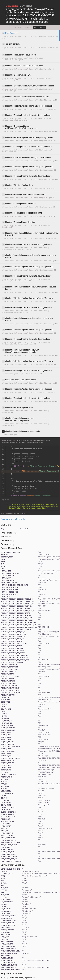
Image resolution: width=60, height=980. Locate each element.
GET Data (6, 525)
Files (3, 537)
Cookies (5, 540)
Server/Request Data (12, 548)
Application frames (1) (23, 27)
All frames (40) (40, 27)
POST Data (6, 533)
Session (5, 544)
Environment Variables (13, 865)
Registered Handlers (11, 973)
